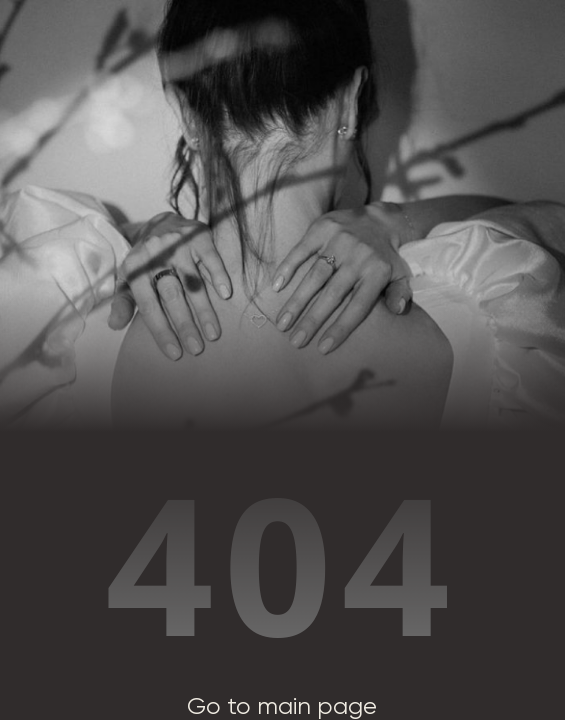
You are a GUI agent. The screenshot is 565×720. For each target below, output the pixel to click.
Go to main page (282, 706)
